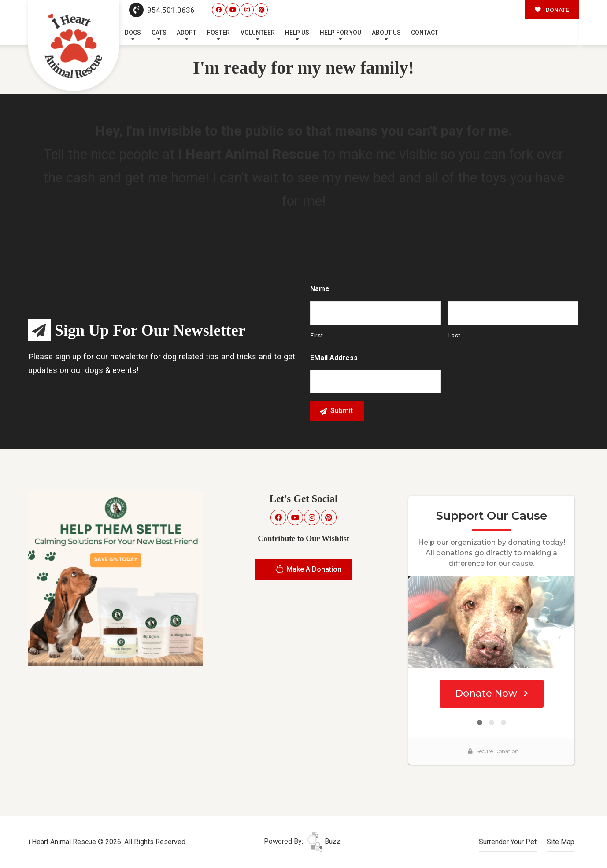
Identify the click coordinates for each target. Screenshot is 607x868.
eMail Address (334, 358)
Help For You (341, 33)
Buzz (324, 841)
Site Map (561, 842)
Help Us (297, 33)
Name (320, 289)
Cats (159, 33)
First (317, 335)
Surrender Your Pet (508, 842)
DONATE (552, 10)
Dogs (133, 33)
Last (455, 335)
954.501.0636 (162, 10)
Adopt (187, 33)
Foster (218, 33)
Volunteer (258, 33)
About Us (386, 33)
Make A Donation (308, 571)
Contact (425, 33)
